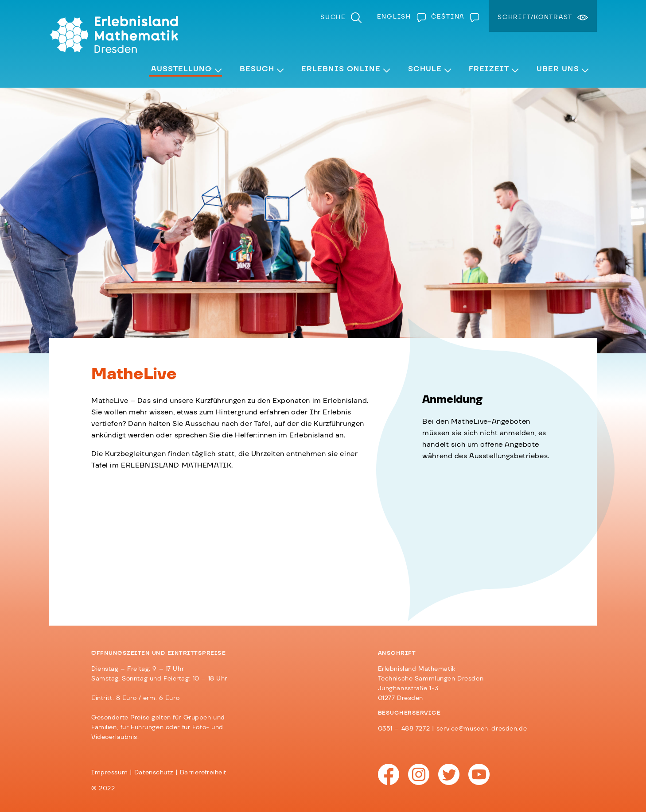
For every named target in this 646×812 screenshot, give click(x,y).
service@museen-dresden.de (482, 729)
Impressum (109, 773)
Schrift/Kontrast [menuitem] (535, 17)
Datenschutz (154, 773)
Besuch (257, 69)
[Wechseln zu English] (400, 17)
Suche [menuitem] (333, 17)
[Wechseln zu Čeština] (453, 17)
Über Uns (558, 69)
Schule (425, 69)
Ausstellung (182, 69)
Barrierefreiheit (203, 773)
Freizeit (489, 69)
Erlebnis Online (341, 69)
